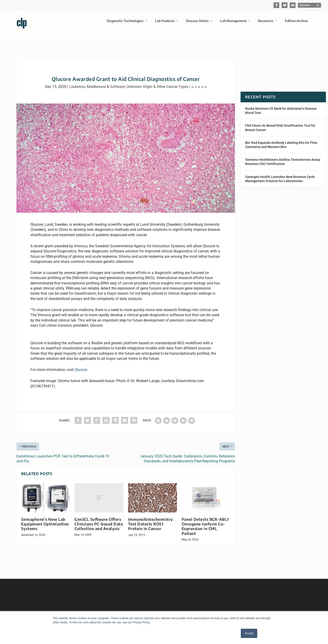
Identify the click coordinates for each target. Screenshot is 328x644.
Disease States (197, 24)
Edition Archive (296, 24)
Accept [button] (249, 633)
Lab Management (233, 24)
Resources (266, 24)
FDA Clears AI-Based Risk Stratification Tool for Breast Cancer (280, 123)
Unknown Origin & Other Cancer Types (157, 82)
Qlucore (81, 365)
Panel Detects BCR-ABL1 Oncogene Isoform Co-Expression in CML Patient (205, 522)
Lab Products (165, 24)
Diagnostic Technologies (125, 24)
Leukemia (77, 82)
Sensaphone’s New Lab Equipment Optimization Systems (45, 520)
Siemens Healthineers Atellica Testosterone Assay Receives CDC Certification (283, 158)
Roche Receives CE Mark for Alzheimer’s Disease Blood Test (281, 106)
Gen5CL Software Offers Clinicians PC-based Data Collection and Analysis (99, 520)
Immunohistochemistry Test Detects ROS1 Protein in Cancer (151, 520)
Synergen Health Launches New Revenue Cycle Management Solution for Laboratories (280, 174)
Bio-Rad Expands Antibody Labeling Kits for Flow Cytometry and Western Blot (281, 141)
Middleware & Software (106, 82)
